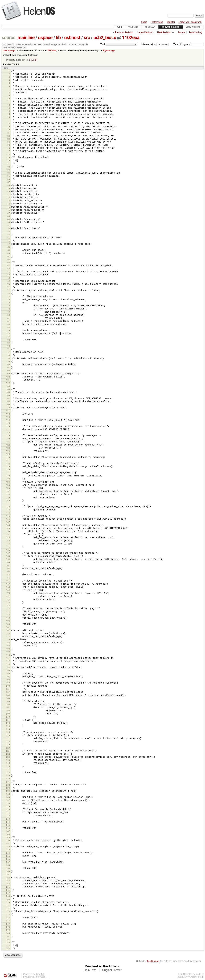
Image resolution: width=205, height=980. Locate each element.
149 (8, 529)
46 (9, 210)
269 (8, 900)
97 (9, 368)
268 (8, 896)
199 (8, 683)
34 (9, 173)
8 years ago (109, 51)
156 (8, 550)
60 (9, 254)
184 (8, 637)
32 (9, 167)
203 (8, 695)
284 (8, 946)
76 (9, 303)
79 (9, 312)
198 (8, 680)
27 (9, 152)
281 (8, 937)
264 (8, 884)
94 (9, 359)
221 (8, 751)
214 (8, 730)
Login (144, 22)
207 (8, 708)
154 (8, 544)
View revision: (149, 44)
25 (9, 145)
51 (9, 226)
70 (9, 285)
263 (8, 881)
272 (8, 909)
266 (8, 890)
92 (9, 353)
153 (8, 541)
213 (8, 726)
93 (9, 356)
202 (8, 692)
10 (9, 99)
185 (8, 640)
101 (8, 380)
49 (9, 220)
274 (8, 915)
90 (9, 346)
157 (8, 553)
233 (8, 788)
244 (8, 822)
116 (8, 427)
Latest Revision (145, 32)
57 (9, 244)
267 (8, 893)
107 (8, 399)
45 (9, 207)
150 (8, 532)
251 (8, 844)
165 (8, 578)
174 (8, 606)
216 (8, 736)
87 (9, 337)
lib (58, 38)
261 (8, 875)
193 (8, 665)
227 (8, 770)
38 (9, 186)
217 (8, 739)
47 (9, 213)
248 (8, 835)
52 (9, 229)
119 (8, 436)
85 (9, 331)
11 (9, 102)
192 (8, 661)
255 (8, 856)
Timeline (133, 27)
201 (8, 689)
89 (9, 343)
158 (8, 556)
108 (8, 402)
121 (8, 442)
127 (8, 461)
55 (9, 238)
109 (8, 405)
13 (9, 108)
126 (8, 458)
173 (8, 603)
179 (8, 621)
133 (8, 479)
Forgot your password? (190, 22)
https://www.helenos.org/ (191, 977)
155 (8, 547)
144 (8, 513)
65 (9, 269)
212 (8, 723)
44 (9, 204)
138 (8, 495)
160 (8, 563)
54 (9, 235)
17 (9, 121)
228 (8, 773)
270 (8, 903)
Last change (9, 51)
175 (8, 609)
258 (8, 866)
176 (8, 612)
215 (8, 733)
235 (8, 794)
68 (9, 278)
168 (8, 587)
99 (9, 374)
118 (8, 433)
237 (8, 801)
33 (9, 170)
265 (8, 887)
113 (8, 417)
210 (8, 717)
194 (8, 668)
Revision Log (196, 32)
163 (8, 572)
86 (9, 334)
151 (8, 535)
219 (8, 745)
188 (8, 649)
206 (8, 705)
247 (8, 832)
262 (8, 878)
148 (8, 525)
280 (8, 934)
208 (8, 711)
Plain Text (90, 970)
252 (8, 847)
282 (8, 940)
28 (9, 155)
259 (8, 869)
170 (8, 593)
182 (8, 631)
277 (8, 924)
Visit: (103, 44)
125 (8, 454)
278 (8, 927)
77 (9, 306)
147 (8, 522)
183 (8, 634)
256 (8, 859)
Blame (182, 32)
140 (8, 501)
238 (8, 804)
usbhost (72, 38)
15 (9, 114)
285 (8, 949)
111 (8, 411)
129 (8, 467)
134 (8, 482)
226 (8, 767)
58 (9, 247)
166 (8, 581)
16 (9, 118)
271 (8, 906)
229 (8, 776)
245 (8, 825)
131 (8, 473)
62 (9, 260)
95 (9, 362)
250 (8, 841)
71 (9, 288)
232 (8, 785)
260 (8, 872)
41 (9, 195)
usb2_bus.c (105, 38)
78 (9, 309)
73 (9, 294)
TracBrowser (153, 961)
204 (8, 699)
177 (8, 615)
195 (8, 671)
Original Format (112, 970)
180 (8, 624)
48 (9, 216)
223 (8, 757)
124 (8, 451)
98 (9, 371)
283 (8, 943)
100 (8, 377)
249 (8, 838)
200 (8, 686)
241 (8, 813)
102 (8, 383)
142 (8, 507)
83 (9, 325)
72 (9, 291)
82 (9, 322)
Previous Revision (124, 32)
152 (8, 538)
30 (9, 161)
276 (8, 921)
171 (8, 597)
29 (9, 158)
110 (8, 408)
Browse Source (171, 27)
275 (8, 918)
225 (8, 764)
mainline (26, 38)
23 (9, 139)
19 (9, 127)
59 (9, 250)
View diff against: (189, 44)
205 (8, 702)
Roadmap (150, 27)
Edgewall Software (36, 977)
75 (9, 300)
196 (8, 674)
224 (8, 760)
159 (8, 559)
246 (8, 828)
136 (8, 488)
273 (8, 912)
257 (8, 862)
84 (9, 328)
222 (8, 754)
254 (8, 853)
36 (9, 179)
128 (8, 464)
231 (8, 782)
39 (9, 189)
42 (9, 198)
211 (8, 720)
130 (8, 470)
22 (9, 136)
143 (8, 510)
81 (9, 319)
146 (8, 519)
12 (9, 105)
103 (8, 387)
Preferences (157, 22)
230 (8, 779)
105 (8, 393)
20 (9, 130)
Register (171, 22)
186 (8, 643)
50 (9, 223)
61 (9, 257)
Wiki (120, 27)
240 (8, 810)
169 (8, 590)
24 (9, 142)
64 (9, 266)
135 (8, 485)
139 (8, 498)
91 (9, 349)
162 (8, 569)
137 (8, 492)
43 (9, 201)
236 (8, 798)
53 (9, 232)
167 (8, 584)
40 (9, 192)
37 (9, 182)
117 (8, 430)
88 (9, 340)
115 (8, 424)
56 (9, 241)
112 (8, 414)
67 (9, 275)
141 (8, 504)
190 (8, 655)
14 (9, 111)
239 (8, 807)
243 (8, 819)
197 (8, 677)
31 (9, 164)
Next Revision (164, 32)
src (87, 38)
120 (8, 439)
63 (9, 263)
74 (9, 297)
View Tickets (193, 27)
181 (8, 627)
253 (8, 850)
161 (8, 566)
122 (8, 445)
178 (8, 618)
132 (8, 476)
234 (8, 791)
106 (8, 396)
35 (9, 176)
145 (8, 516)
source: (9, 38)
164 (8, 575)
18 (9, 124)
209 (8, 714)
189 (8, 652)
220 (8, 748)
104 (8, 390)
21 (9, 133)
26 (9, 148)
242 (8, 816)
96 (9, 365)
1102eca (131, 38)
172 (8, 600)
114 (8, 420)
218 (8, 742)
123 (8, 448)
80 (9, 315)
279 (8, 930)
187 (8, 646)
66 (9, 272)
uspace (45, 38)
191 (8, 658)
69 (9, 281)
